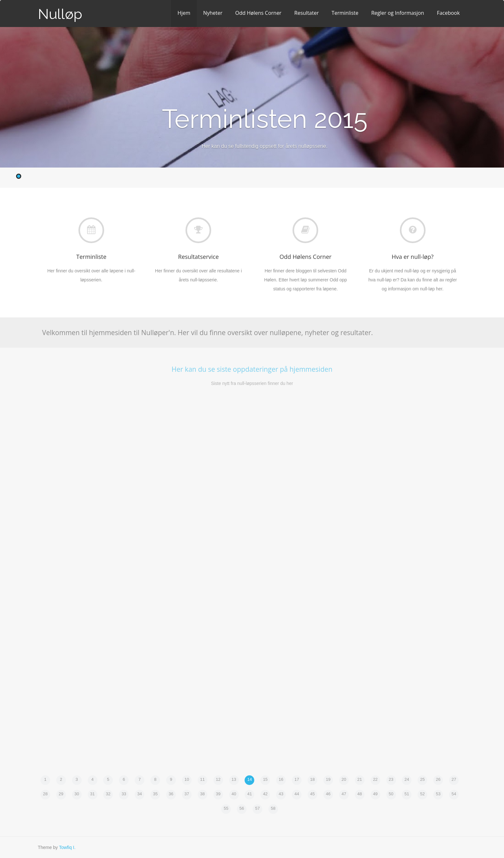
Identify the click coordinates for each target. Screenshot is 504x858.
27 (454, 779)
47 (344, 794)
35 (155, 794)
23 (391, 779)
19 (328, 779)
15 (265, 779)
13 (234, 779)
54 (454, 794)
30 (76, 794)
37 (187, 794)
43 (281, 794)
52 (422, 794)
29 (61, 794)
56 (242, 808)
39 (218, 794)
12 (218, 779)
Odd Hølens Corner (258, 13)
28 (45, 794)
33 (124, 794)
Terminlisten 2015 (265, 119)
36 (171, 794)
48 (359, 794)
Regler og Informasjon (398, 13)
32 (108, 794)
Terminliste (345, 13)
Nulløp (60, 14)
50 (391, 794)
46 (328, 794)
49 (375, 794)
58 (273, 808)
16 (281, 779)
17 (297, 779)
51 (407, 794)
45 (312, 794)
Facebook (448, 13)
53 (438, 794)
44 (297, 794)
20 (344, 779)
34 (139, 794)
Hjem (184, 13)
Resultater (307, 13)
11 (203, 779)
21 (359, 779)
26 (438, 779)
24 (407, 779)
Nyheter (213, 13)
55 (226, 808)
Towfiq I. (67, 847)
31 (92, 794)
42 (265, 794)
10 (187, 779)
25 (422, 779)
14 (249, 779)
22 (375, 779)
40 (234, 794)
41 (249, 794)
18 (312, 779)
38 (203, 794)
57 (257, 808)
